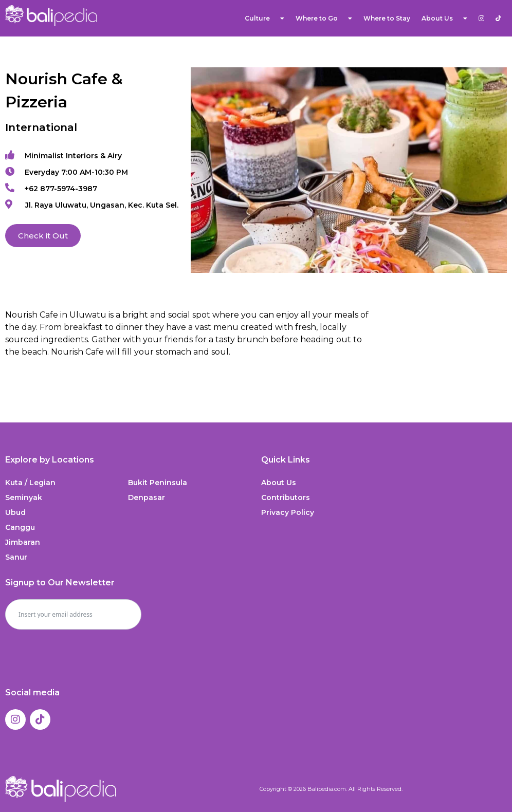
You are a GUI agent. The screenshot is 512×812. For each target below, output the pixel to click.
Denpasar (147, 497)
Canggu (20, 527)
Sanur (16, 557)
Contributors (286, 497)
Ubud (15, 512)
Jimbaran (23, 542)
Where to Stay (387, 18)
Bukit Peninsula (158, 483)
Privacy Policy (288, 512)
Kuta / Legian (30, 483)
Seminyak (24, 497)
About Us (444, 19)
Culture (264, 19)
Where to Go (324, 19)
